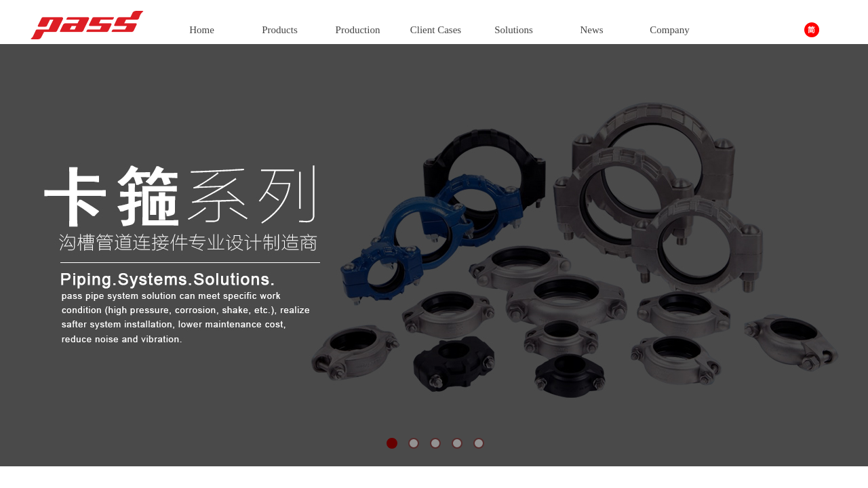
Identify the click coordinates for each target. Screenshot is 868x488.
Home (202, 30)
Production (358, 30)
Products (280, 30)
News (591, 30)
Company (669, 30)
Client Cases (436, 30)
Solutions (514, 30)
